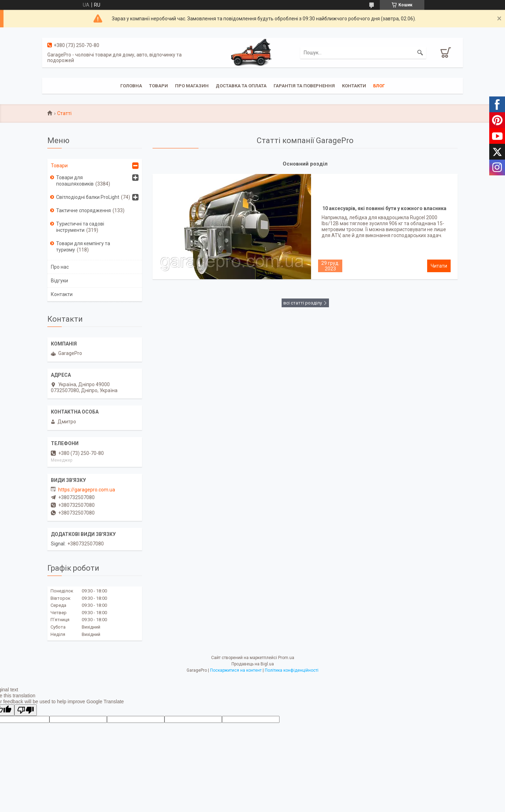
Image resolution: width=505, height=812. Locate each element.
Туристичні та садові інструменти (80, 227)
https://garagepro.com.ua (87, 490)
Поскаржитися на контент (236, 670)
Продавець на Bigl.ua (253, 664)
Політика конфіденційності (292, 670)
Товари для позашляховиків (75, 181)
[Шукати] (420, 53)
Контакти (354, 86)
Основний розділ (305, 164)
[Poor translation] (26, 710)
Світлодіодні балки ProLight (88, 197)
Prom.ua (286, 658)
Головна (131, 86)
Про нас (60, 267)
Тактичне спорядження (83, 210)
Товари (159, 86)
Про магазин (192, 86)
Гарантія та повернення (304, 86)
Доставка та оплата (241, 86)
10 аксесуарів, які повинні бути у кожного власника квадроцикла (384, 210)
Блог (379, 86)
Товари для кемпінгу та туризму (83, 247)
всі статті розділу (303, 303)
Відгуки (59, 281)
